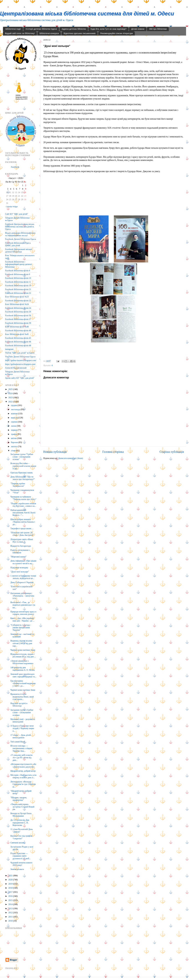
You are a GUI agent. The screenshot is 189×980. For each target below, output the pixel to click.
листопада (16, 409)
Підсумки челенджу (19, 568)
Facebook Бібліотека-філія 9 (18, 274)
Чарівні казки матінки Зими (23, 650)
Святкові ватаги (17, 843)
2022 (11, 402)
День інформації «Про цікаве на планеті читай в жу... (23, 562)
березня (15, 442)
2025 (11, 389)
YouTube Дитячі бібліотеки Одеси (20, 357)
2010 (11, 921)
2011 (11, 917)
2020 (11, 880)
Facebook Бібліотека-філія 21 (18, 289)
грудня (14, 405)
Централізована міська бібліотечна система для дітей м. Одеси (87, 14)
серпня (14, 422)
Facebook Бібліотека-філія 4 (18, 271)
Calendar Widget (12, 207)
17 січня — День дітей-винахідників (21, 736)
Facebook (15, 167)
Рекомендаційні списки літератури (116, 33)
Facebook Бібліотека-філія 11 (18, 282)
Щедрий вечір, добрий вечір (23, 771)
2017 (11, 892)
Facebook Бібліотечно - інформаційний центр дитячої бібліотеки (18, 264)
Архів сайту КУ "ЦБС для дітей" (20, 378)
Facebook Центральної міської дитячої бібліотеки (19, 250)
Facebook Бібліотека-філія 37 (18, 319)
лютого (14, 446)
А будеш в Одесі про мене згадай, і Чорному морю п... (22, 728)
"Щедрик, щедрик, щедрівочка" (19, 799)
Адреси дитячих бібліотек (74, 29)
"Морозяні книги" (18, 557)
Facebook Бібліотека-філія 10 (18, 278)
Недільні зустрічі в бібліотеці (19, 705)
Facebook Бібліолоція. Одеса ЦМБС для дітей (18, 244)
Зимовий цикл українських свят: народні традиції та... (23, 675)
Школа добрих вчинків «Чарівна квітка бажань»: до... (23, 522)
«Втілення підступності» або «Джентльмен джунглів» (23, 765)
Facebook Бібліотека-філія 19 (18, 286)
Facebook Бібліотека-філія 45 (18, 338)
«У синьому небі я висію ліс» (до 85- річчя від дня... (21, 758)
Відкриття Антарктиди (21, 546)
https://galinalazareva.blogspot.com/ (20, 364)
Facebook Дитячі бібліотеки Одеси (21, 239)
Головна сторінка (113, 452)
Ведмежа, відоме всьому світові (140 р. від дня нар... (21, 643)
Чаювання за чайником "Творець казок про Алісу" (23, 498)
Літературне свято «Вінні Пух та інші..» (22, 541)
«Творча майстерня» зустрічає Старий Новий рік (22, 807)
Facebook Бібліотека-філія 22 (18, 293)
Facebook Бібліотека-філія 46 (18, 342)
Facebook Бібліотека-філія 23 (18, 301)
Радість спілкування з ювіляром (20, 551)
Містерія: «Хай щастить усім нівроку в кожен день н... (23, 776)
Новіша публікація (55, 452)
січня (14, 451)
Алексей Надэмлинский (16, 368)
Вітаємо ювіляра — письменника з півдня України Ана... (21, 748)
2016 (11, 896)
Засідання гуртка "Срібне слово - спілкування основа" (22, 457)
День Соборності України (22, 582)
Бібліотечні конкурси (49, 33)
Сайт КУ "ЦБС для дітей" (17, 214)
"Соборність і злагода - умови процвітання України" (21, 628)
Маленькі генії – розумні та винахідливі (23, 720)
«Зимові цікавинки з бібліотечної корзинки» (22, 662)
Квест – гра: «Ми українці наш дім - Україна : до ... (22, 619)
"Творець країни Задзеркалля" (18, 485)
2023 (11, 397)
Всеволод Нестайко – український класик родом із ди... (23, 466)
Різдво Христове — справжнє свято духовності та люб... (21, 856)
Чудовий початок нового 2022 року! (21, 864)
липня (14, 426)
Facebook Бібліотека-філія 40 (18, 330)
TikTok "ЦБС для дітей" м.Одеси (20, 353)
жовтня (14, 414)
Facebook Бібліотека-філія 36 (18, 315)
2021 (11, 876)
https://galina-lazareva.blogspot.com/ (21, 360)
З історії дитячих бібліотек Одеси (41, 29)
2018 (11, 888)
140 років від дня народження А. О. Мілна (22, 669)
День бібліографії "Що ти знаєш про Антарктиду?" (23, 478)
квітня (14, 438)
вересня (15, 418)
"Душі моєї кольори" (20, 572)
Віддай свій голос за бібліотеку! (20, 33)
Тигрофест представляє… (22, 528)
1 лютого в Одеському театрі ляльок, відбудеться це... (23, 577)
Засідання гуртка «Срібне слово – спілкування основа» (22, 712)
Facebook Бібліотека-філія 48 (18, 345)
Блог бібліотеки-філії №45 (17, 334)
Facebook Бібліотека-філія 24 (18, 308)
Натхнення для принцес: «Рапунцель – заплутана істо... (22, 596)
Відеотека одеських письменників (80, 33)
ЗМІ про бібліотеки (158, 29)
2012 (11, 913)
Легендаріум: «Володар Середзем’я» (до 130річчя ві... (23, 784)
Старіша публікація (172, 452)
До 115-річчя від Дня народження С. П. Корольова (20, 823)
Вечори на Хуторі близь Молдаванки (21, 815)
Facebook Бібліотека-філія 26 (18, 312)
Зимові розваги (17, 869)
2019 (11, 884)
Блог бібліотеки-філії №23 (17, 297)
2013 (11, 908)
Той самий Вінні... (19, 742)
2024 (11, 393)
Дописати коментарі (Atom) (71, 458)
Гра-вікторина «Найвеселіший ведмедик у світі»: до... (23, 683)
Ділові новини (138, 29)
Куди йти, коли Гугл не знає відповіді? (108, 29)
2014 (11, 904)
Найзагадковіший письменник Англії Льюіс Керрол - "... (23, 513)
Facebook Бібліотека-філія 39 (18, 323)
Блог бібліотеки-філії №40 (17, 327)
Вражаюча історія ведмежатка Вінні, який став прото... (22, 697)
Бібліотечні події (13, 29)
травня (14, 434)
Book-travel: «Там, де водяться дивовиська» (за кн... (23, 605)
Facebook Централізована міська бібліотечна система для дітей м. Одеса (20, 227)
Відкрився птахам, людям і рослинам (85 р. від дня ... (23, 655)
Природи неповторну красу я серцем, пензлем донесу (23, 613)
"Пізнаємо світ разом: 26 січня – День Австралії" (22, 534)
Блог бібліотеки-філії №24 (17, 304)
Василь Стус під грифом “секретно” (21, 837)
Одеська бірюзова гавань (22, 473)
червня (14, 430)
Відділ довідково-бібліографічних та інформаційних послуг (20, 234)
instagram (9, 349)
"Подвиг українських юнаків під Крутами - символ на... (23, 505)
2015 (11, 900)
